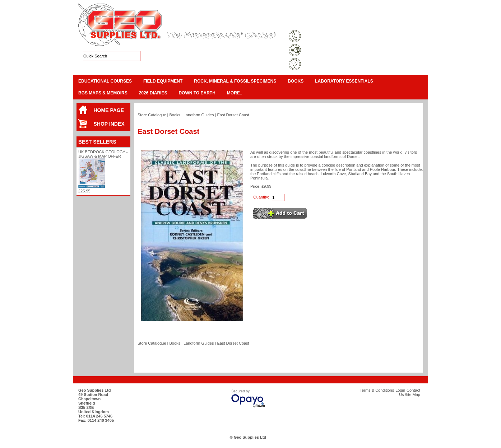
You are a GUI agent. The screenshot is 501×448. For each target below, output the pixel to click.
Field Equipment (163, 81)
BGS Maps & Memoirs (103, 93)
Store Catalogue (152, 115)
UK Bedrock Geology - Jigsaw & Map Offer (103, 154)
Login (366, 23)
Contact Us (388, 23)
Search (411, 23)
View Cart (395, 14)
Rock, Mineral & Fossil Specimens (235, 81)
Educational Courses (105, 81)
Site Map (346, 23)
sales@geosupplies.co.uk (327, 51)
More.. (235, 93)
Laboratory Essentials (344, 81)
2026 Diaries (153, 93)
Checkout (416, 14)
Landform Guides (199, 115)
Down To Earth (197, 93)
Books (296, 81)
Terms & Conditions (314, 23)
